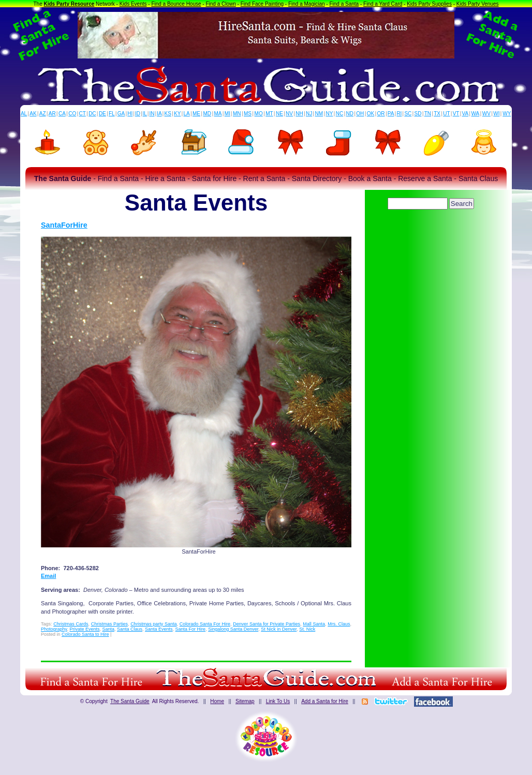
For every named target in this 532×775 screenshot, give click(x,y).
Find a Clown (220, 4)
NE (279, 114)
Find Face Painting (262, 4)
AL (24, 114)
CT (83, 114)
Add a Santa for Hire (325, 701)
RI (399, 114)
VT (456, 114)
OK (371, 114)
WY (507, 114)
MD (208, 114)
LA (187, 114)
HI (130, 114)
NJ (309, 114)
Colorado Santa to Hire (85, 634)
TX (437, 114)
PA (391, 114)
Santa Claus (130, 629)
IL (145, 114)
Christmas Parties (109, 624)
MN (237, 114)
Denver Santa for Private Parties (267, 624)
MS (248, 114)
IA (159, 114)
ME (196, 114)
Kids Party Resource (69, 4)
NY (329, 114)
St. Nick (307, 629)
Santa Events (159, 629)
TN (428, 114)
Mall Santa (314, 624)
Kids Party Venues (478, 4)
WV (486, 114)
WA (476, 114)
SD (418, 114)
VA (466, 114)
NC (339, 114)
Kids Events (133, 4)
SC (408, 114)
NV (289, 114)
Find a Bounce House (176, 4)
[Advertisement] (432, 241)
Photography (54, 629)
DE (102, 114)
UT (446, 114)
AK (33, 114)
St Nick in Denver (279, 629)
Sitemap (245, 701)
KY (177, 114)
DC (92, 114)
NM (319, 114)
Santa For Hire (191, 629)
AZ (43, 114)
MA (218, 114)
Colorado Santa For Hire (205, 624)
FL (112, 114)
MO (259, 114)
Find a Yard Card (383, 4)
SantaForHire (64, 225)
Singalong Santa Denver (233, 629)
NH (299, 114)
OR (381, 114)
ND (350, 114)
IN (152, 114)
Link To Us (278, 701)
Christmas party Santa (153, 624)
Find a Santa (344, 4)
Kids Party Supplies (429, 4)
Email (48, 576)
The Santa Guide (130, 701)
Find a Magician (307, 4)
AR (52, 114)
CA (62, 114)
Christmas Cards (71, 624)
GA (121, 114)
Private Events (84, 629)
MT (269, 114)
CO (72, 114)
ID (138, 114)
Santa (108, 629)
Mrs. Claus (339, 624)
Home (217, 701)
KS (168, 114)
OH (360, 114)
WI (496, 114)
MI (227, 114)
